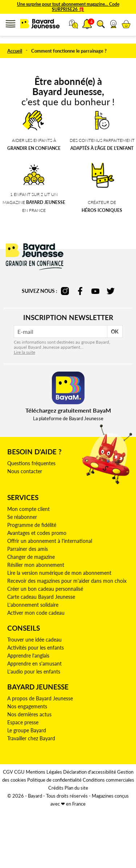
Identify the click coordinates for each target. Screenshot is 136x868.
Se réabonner (22, 517)
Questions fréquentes (31, 463)
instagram (65, 291)
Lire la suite (24, 352)
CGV (8, 772)
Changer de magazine (31, 557)
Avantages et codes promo (37, 533)
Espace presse (23, 722)
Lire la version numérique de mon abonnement (59, 573)
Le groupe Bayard (27, 730)
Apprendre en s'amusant (34, 664)
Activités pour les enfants (36, 648)
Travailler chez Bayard (31, 738)
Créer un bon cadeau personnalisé (45, 589)
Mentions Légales (44, 772)
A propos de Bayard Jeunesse (40, 698)
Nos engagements (27, 706)
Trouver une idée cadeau (34, 640)
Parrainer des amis (28, 549)
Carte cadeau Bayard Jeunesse (41, 597)
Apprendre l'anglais (28, 656)
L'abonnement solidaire (33, 605)
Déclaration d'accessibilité (90, 772)
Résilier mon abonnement (36, 565)
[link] (113, 24)
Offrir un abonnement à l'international (50, 541)
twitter (111, 291)
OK (115, 331)
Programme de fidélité (32, 525)
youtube (95, 291)
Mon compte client (28, 509)
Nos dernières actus (29, 714)
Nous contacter (25, 471)
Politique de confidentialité (54, 780)
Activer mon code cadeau (36, 613)
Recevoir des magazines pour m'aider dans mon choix (67, 581)
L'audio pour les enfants (34, 672)
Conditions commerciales (108, 780)
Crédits (56, 788)
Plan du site (76, 788)
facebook (80, 291)
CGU (19, 772)
